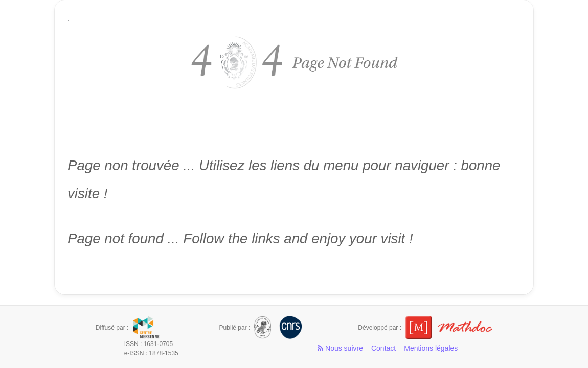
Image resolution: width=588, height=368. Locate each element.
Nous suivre (340, 348)
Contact (383, 348)
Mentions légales (431, 348)
